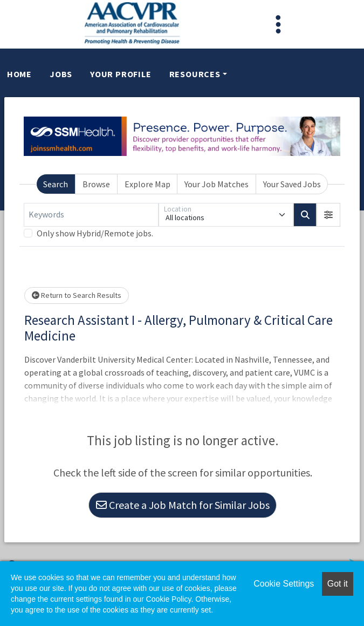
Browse (96, 184)
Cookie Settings (284, 584)
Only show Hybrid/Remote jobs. (95, 233)
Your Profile (121, 74)
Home (19, 74)
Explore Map (147, 184)
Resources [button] (195, 74)
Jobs (61, 74)
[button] (328, 215)
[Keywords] (91, 215)
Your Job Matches (217, 184)
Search (56, 184)
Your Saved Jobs (292, 184)
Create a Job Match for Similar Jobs (183, 505)
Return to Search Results (77, 295)
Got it (338, 584)
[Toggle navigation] (278, 24)
